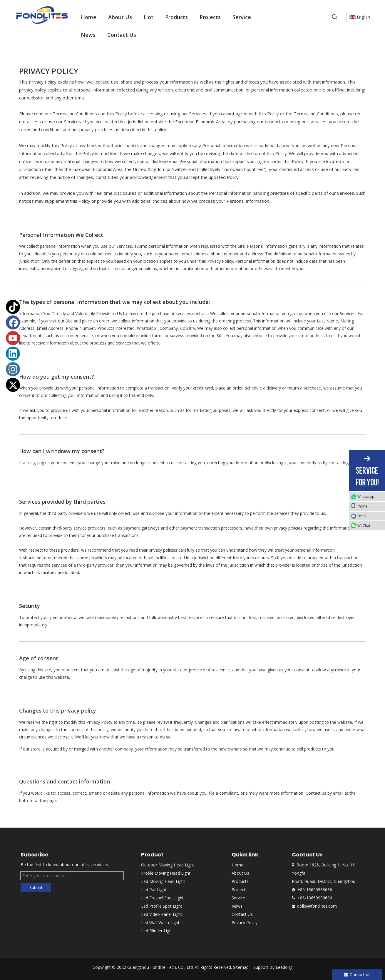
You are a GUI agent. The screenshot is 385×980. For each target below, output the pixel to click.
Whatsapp (366, 496)
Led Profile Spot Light (162, 906)
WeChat (364, 526)
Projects (240, 890)
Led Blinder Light (157, 931)
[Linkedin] (13, 354)
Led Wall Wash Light (160, 922)
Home (237, 865)
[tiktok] (13, 307)
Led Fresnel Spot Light (162, 898)
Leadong (284, 967)
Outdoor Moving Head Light (168, 865)
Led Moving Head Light (163, 881)
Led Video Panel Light (162, 914)
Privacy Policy (245, 922)
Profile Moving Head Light (166, 873)
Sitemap (241, 967)
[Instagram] (13, 369)
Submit (36, 887)
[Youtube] (13, 338)
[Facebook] (13, 322)
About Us (240, 873)
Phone (359, 506)
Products (240, 881)
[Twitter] (13, 385)
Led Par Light (154, 890)
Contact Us (242, 914)
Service (238, 898)
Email (362, 516)
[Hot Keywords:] (335, 17)
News (237, 906)
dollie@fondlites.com (317, 906)
